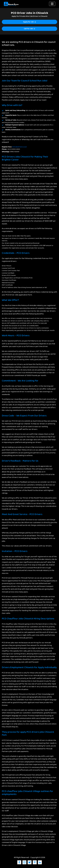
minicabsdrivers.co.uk (19, 147)
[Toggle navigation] (52, 4)
